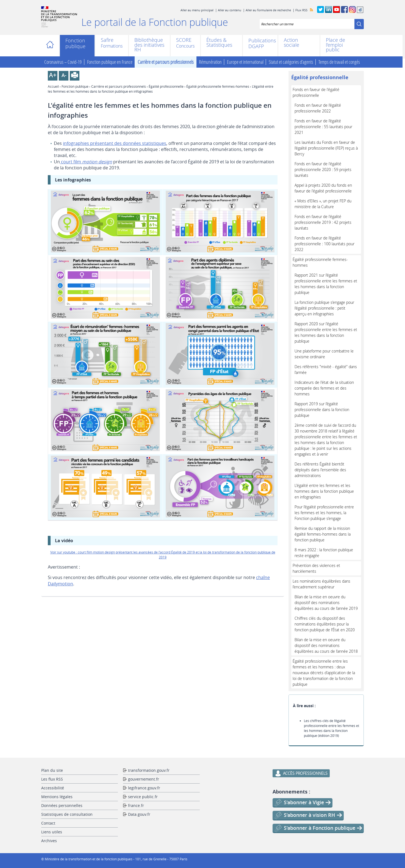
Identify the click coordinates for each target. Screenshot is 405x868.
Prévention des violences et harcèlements (316, 568)
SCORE (184, 40)
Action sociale (292, 42)
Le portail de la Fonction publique (155, 22)
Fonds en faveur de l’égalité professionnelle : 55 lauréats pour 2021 (323, 127)
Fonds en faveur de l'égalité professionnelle (316, 92)
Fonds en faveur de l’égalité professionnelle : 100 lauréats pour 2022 (324, 244)
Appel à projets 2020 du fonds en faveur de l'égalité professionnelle (323, 188)
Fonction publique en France (110, 62)
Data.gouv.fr (139, 814)
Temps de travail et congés (339, 62)
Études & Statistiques (219, 42)
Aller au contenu (230, 10)
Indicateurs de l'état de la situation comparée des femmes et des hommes (324, 388)
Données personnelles (62, 805)
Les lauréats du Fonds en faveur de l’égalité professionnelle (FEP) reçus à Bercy (326, 148)
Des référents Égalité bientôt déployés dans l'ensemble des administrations (320, 470)
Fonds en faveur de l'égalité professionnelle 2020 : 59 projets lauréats (323, 170)
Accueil (52, 46)
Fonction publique (75, 43)
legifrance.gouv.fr (144, 788)
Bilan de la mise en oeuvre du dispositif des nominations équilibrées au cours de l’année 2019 (326, 603)
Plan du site (52, 770)
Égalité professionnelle (166, 86)
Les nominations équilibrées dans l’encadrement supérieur (321, 584)
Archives (49, 841)
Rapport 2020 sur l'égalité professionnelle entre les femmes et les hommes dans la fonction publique (326, 332)
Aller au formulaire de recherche (268, 10)
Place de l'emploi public (335, 45)
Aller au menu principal (197, 10)
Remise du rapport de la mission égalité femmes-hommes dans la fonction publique (323, 534)
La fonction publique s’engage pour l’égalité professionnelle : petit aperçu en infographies (324, 308)
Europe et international (245, 62)
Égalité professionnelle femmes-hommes (218, 86)
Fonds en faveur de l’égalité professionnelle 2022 (318, 108)
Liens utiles (52, 832)
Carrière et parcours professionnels (166, 62)
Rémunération (210, 62)
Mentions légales (57, 797)
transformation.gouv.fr (149, 770)
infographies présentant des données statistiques (115, 143)
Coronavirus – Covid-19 (63, 62)
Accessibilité (53, 788)
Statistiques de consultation (67, 814)
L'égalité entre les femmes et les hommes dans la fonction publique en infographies (324, 491)
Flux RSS (301, 10)
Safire (107, 40)
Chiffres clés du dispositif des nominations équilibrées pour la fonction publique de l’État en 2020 (325, 624)
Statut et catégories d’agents (291, 62)
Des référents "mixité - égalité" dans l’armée (326, 370)
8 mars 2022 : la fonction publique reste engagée (324, 553)
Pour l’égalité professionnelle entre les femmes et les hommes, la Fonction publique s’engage (324, 513)
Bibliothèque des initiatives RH (149, 45)
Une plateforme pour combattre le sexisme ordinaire (324, 354)
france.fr (136, 805)
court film (86, 162)
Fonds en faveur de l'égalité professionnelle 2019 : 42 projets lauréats (323, 222)
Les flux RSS (52, 779)
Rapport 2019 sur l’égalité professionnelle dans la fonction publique (322, 410)
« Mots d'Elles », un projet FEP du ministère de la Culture (323, 204)
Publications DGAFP (260, 43)
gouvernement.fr (144, 779)
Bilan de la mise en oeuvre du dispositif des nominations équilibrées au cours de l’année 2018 (326, 645)
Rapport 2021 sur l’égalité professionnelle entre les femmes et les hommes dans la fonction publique (326, 284)
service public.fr (143, 797)
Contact (48, 823)
